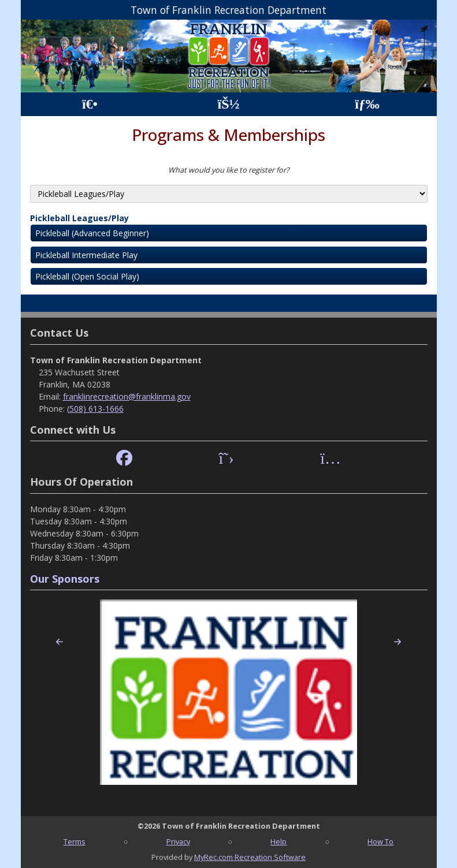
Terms (75, 841)
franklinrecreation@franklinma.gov (127, 396)
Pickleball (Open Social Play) (87, 276)
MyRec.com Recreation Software (250, 857)
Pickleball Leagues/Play (79, 218)
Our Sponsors (65, 579)
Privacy (178, 841)
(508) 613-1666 (95, 409)
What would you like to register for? (229, 170)
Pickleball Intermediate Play (86, 255)
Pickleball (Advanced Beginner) (92, 233)
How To (380, 841)
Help (278, 841)
